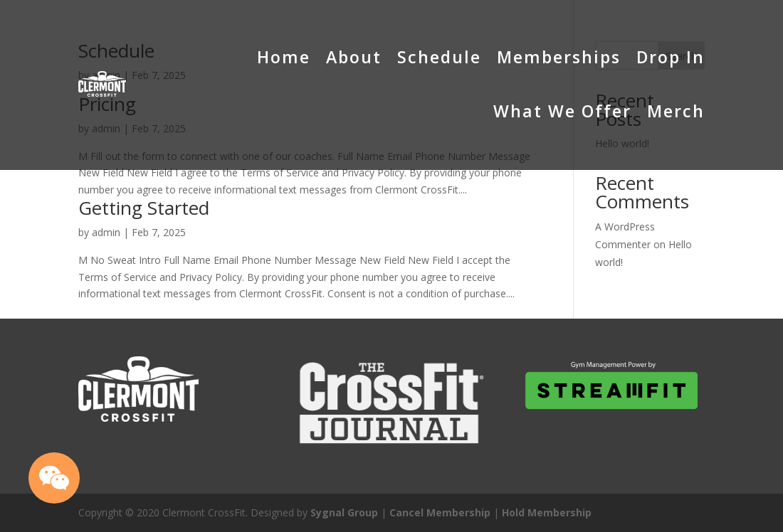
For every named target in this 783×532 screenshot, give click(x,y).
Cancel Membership (440, 512)
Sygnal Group (344, 512)
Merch (676, 111)
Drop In (671, 57)
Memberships (559, 57)
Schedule (439, 57)
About (354, 57)
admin (106, 232)
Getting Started (144, 208)
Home (284, 57)
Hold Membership (547, 512)
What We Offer (562, 111)
